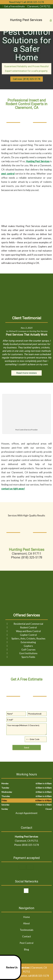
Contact (27, 936)
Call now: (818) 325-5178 (27, 79)
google (26, 891)
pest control (8, 174)
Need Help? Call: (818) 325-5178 (26, 2)
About (26, 923)
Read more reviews (27, 373)
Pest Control (26, 943)
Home (27, 917)
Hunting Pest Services (38, 161)
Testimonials (27, 930)
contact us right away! (13, 489)
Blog (26, 949)
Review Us (9, 967)
